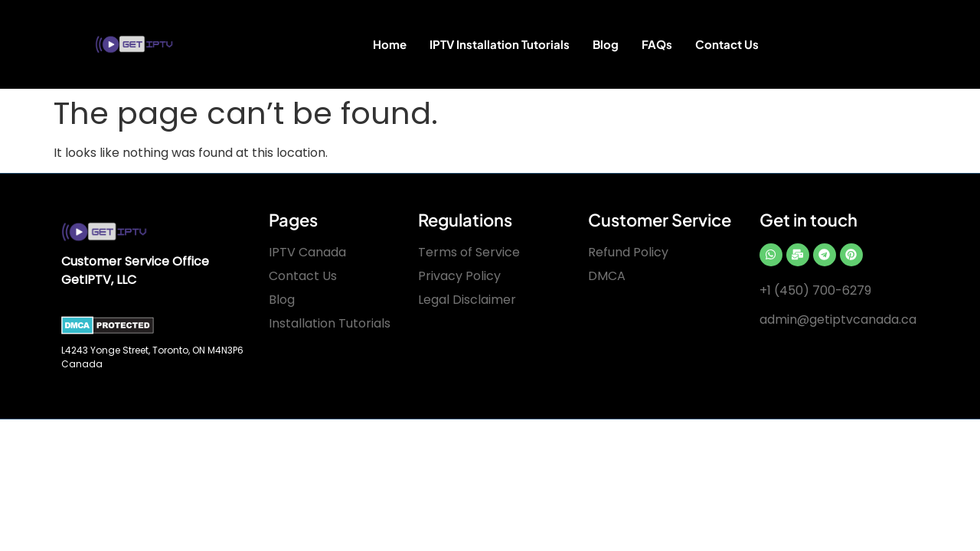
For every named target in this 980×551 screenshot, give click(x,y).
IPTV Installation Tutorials (500, 44)
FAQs (657, 44)
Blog (606, 44)
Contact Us (727, 44)
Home (390, 44)
